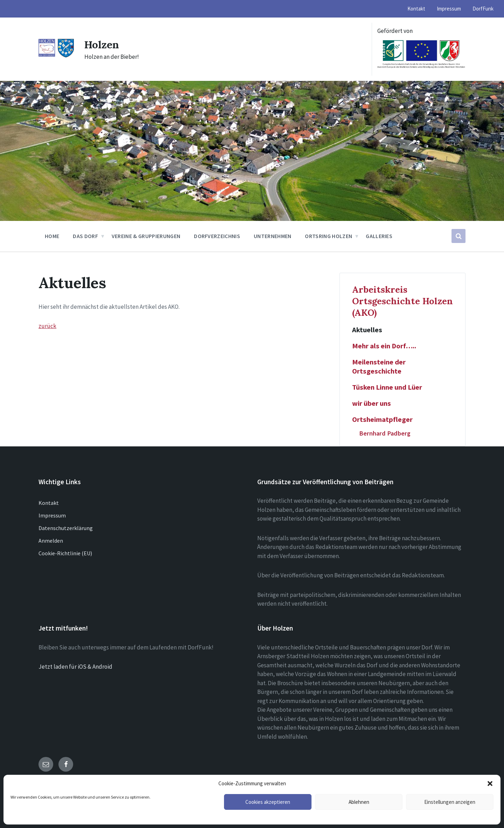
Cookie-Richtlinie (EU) (65, 553)
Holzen (102, 44)
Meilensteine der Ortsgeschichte (379, 367)
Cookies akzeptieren (268, 802)
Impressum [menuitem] (449, 9)
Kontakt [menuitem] (416, 9)
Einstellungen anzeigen (450, 802)
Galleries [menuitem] (379, 236)
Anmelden (51, 541)
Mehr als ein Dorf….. (384, 346)
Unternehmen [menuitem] (273, 236)
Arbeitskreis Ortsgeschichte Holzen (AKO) (402, 301)
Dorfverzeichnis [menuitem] (217, 236)
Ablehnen (359, 802)
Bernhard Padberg (385, 433)
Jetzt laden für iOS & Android (75, 667)
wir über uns (372, 403)
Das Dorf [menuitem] (85, 236)
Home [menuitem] (52, 236)
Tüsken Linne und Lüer (387, 387)
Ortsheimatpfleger (382, 419)
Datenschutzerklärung (66, 528)
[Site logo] (56, 56)
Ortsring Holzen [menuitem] (328, 236)
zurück (47, 326)
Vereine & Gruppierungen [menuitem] (146, 236)
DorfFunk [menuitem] (483, 9)
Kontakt (49, 503)
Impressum (52, 515)
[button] (490, 784)
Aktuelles (367, 330)
